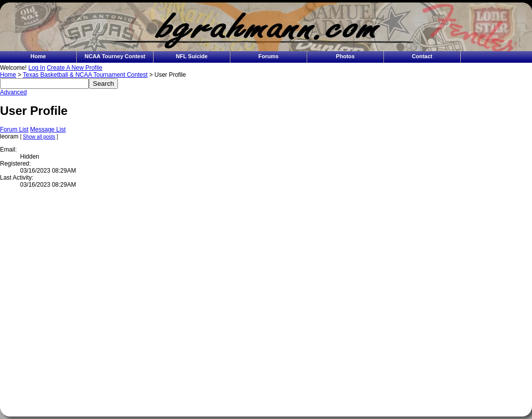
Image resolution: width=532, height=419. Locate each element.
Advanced (13, 92)
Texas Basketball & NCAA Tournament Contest (85, 75)
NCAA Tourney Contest (115, 56)
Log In (36, 68)
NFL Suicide (191, 56)
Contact (422, 56)
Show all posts (39, 137)
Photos (345, 56)
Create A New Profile (75, 68)
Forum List (14, 129)
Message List (48, 129)
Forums (269, 56)
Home (38, 56)
